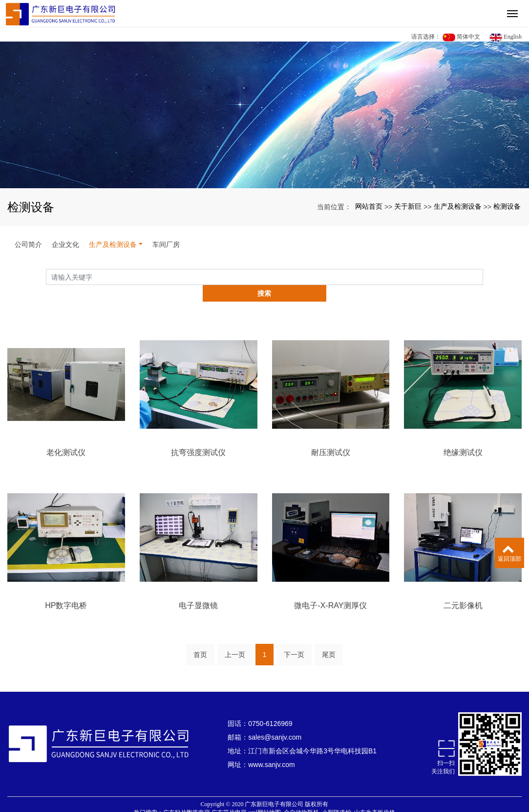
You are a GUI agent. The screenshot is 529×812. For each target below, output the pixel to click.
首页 (200, 638)
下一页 (294, 638)
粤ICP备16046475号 (264, 804)
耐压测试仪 (331, 436)
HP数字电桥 (66, 589)
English (506, 37)
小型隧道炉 (337, 796)
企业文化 (65, 244)
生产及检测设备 (458, 206)
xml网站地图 (264, 796)
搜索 (483, 277)
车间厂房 (166, 244)
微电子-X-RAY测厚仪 (330, 589)
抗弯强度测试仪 (198, 436)
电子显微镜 (198, 589)
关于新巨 (408, 206)
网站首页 (369, 206)
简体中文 (461, 37)
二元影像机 (463, 589)
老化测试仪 (66, 436)
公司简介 (28, 244)
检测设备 (507, 206)
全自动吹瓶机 (301, 796)
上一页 (235, 638)
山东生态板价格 (375, 796)
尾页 (329, 638)
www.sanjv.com (271, 748)
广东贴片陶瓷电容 (187, 796)
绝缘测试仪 (463, 436)
